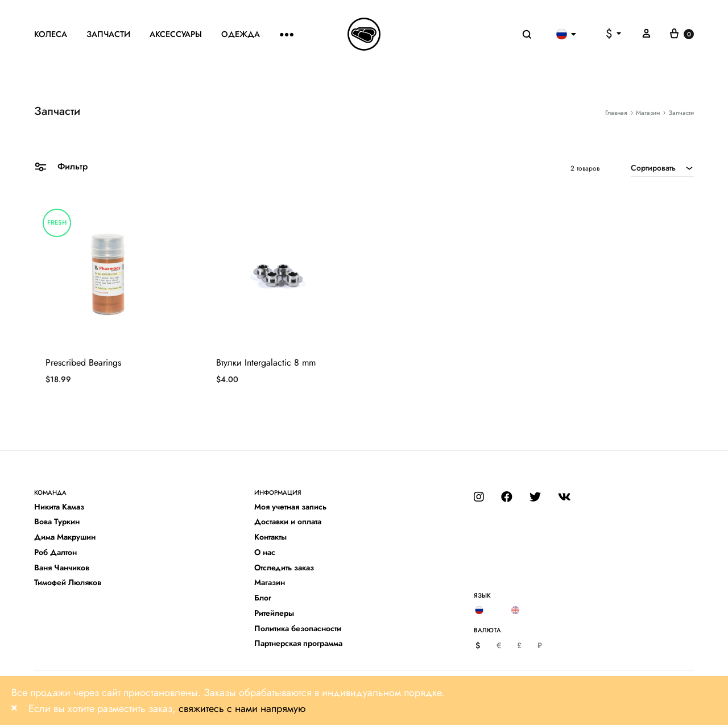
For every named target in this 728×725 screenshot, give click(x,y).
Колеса (51, 34)
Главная (616, 113)
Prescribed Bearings (83, 362)
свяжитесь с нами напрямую (242, 709)
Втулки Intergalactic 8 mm (266, 362)
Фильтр (61, 166)
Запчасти (108, 34)
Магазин (648, 113)
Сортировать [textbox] (653, 168)
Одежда (241, 34)
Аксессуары (176, 34)
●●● (287, 34)
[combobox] (662, 168)
